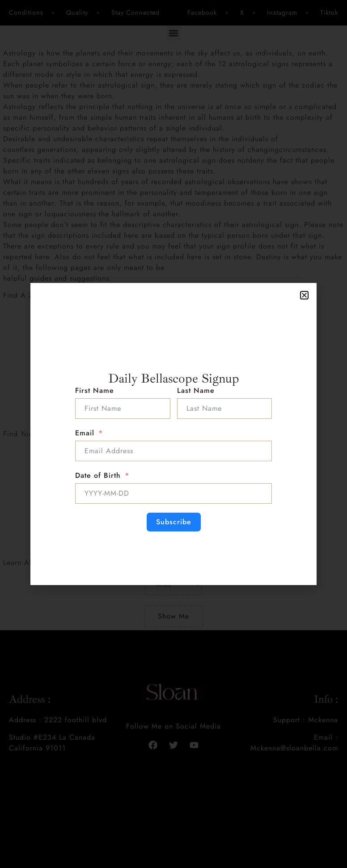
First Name (95, 390)
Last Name (196, 390)
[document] (173, 434)
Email (85, 433)
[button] (304, 295)
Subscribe (174, 522)
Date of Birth (98, 475)
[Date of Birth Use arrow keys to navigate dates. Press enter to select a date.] (173, 493)
